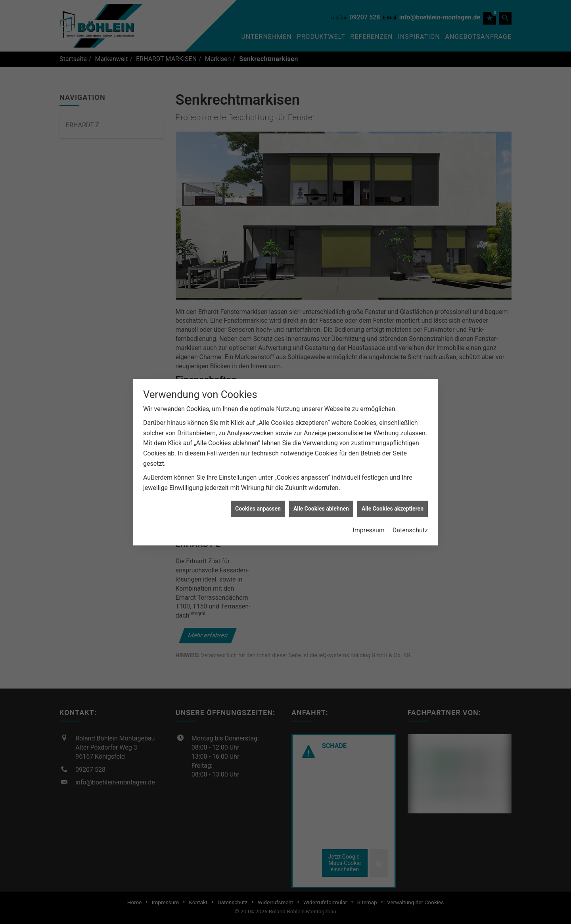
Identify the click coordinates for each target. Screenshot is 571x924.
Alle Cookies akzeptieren (393, 496)
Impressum (369, 517)
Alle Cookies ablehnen (321, 496)
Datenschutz (410, 517)
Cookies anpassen (258, 496)
